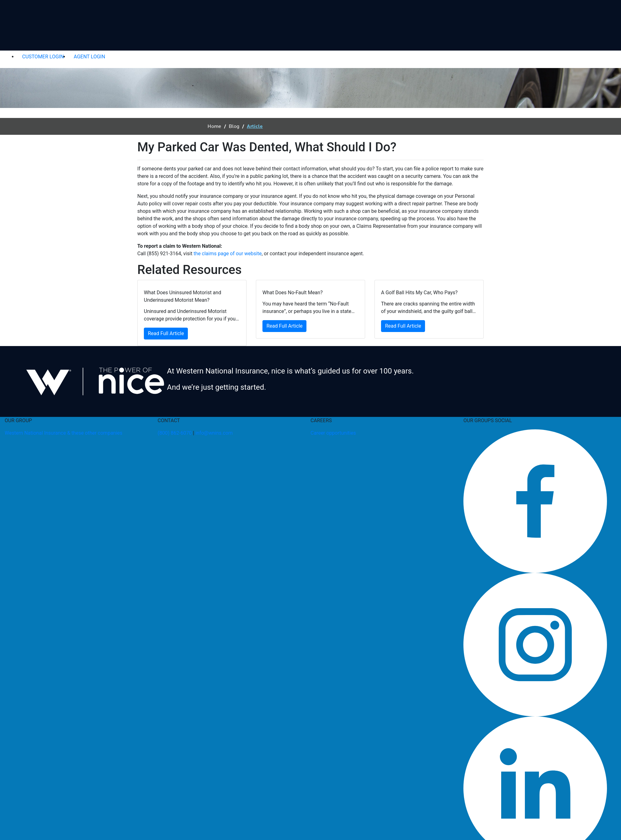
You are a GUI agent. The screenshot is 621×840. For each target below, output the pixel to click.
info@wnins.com (214, 433)
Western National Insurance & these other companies (64, 433)
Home (214, 126)
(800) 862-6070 (175, 433)
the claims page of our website (227, 254)
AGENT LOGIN (89, 57)
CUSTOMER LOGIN (43, 57)
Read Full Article (166, 333)
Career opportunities (333, 433)
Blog (234, 126)
